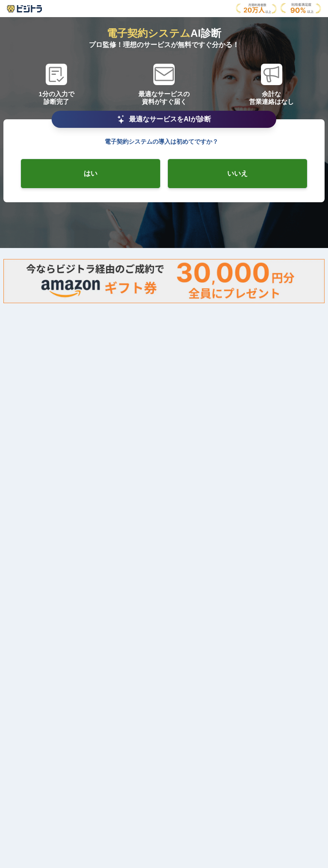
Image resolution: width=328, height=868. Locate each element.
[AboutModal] (24, 9)
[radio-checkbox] (91, 174)
